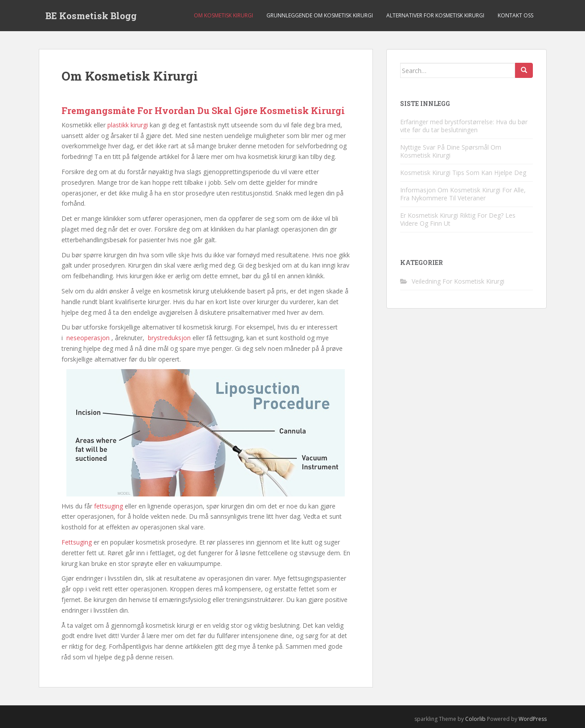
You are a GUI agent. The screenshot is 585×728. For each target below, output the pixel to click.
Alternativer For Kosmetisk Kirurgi (435, 15)
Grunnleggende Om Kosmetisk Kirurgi (320, 15)
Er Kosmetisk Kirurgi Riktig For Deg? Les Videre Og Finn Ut (458, 219)
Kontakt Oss (515, 15)
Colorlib (475, 719)
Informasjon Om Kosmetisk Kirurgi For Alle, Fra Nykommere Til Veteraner (463, 194)
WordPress (533, 719)
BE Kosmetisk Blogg (91, 16)
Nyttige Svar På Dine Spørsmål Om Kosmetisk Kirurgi (451, 151)
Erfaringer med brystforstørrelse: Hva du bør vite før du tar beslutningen (464, 126)
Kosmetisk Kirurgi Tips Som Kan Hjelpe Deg (463, 173)
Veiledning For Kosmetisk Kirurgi (458, 281)
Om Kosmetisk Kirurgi (223, 15)
